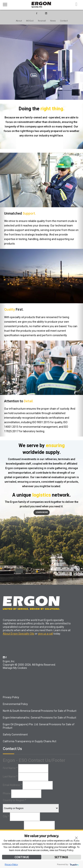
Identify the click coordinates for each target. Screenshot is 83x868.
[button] (76, 838)
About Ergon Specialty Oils (19, 634)
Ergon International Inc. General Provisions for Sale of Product (40, 718)
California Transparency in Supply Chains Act (30, 741)
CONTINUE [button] (22, 857)
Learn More (42, 512)
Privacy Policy (11, 864)
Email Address (12, 785)
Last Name (10, 777)
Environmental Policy (15, 704)
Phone (7, 793)
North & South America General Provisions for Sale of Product (40, 711)
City (6, 816)
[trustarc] (74, 864)
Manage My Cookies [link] (15, 668)
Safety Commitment (15, 735)
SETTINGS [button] (61, 857)
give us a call (45, 634)
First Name (10, 768)
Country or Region (14, 800)
